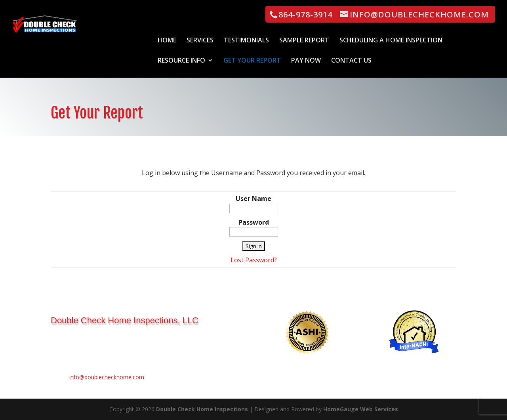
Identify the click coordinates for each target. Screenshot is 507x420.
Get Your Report (252, 61)
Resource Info (181, 61)
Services (200, 41)
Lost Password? (254, 260)
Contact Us (351, 61)
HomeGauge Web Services (361, 409)
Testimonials (246, 41)
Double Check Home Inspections (202, 409)
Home (167, 41)
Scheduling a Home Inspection (391, 41)
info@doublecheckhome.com (107, 377)
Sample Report (304, 41)
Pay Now (306, 61)
